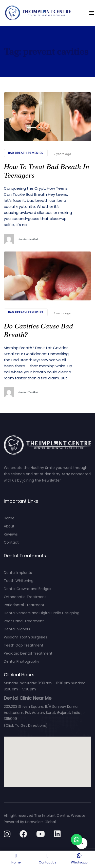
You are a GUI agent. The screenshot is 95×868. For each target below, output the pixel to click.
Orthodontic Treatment (25, 597)
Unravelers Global (40, 822)
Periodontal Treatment (24, 605)
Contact (11, 542)
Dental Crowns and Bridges (27, 589)
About (9, 526)
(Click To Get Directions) (26, 725)
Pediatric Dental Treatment (28, 653)
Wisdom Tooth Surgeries (25, 637)
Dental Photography (22, 661)
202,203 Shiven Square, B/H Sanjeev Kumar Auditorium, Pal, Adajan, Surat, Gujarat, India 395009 (42, 713)
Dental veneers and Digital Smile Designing (42, 613)
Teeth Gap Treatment (24, 645)
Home (9, 518)
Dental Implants (18, 573)
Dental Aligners (17, 629)
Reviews (11, 534)
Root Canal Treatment (24, 621)
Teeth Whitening (19, 581)
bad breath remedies (26, 153)
